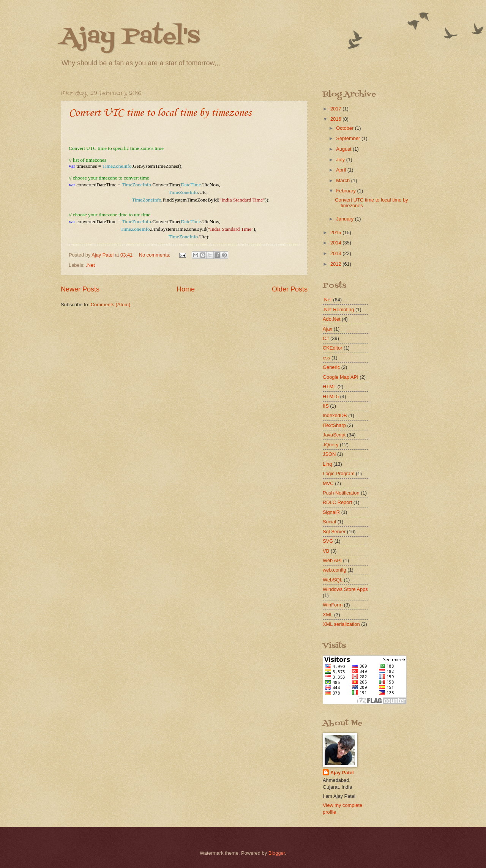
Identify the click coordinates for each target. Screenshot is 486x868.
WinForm (333, 605)
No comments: (155, 255)
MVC (328, 483)
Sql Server (334, 532)
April (342, 170)
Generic (331, 367)
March (343, 180)
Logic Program (339, 473)
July (341, 160)
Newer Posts (80, 289)
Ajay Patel (342, 773)
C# (326, 338)
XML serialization (341, 624)
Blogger (277, 853)
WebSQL (333, 580)
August (344, 149)
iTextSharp (334, 425)
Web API (332, 560)
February (346, 191)
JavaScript (334, 435)
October (345, 128)
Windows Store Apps (345, 589)
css (326, 358)
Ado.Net (332, 319)
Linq (327, 464)
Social (329, 522)
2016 (336, 119)
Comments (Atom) (110, 305)
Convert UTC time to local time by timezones (160, 113)
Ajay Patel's (130, 37)
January (345, 219)
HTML (329, 387)
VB (326, 551)
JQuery (331, 445)
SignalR (331, 512)
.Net (90, 265)
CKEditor (333, 348)
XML (328, 615)
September (349, 138)
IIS (326, 406)
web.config (335, 570)
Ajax (327, 329)
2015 (336, 232)
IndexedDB (335, 415)
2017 (336, 109)
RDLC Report (337, 502)
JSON (329, 454)
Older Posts (290, 289)
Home (186, 289)
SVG (328, 541)
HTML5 (331, 396)
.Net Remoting (338, 310)
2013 (336, 253)
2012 (336, 264)
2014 (336, 243)
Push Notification (341, 493)
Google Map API (341, 377)
